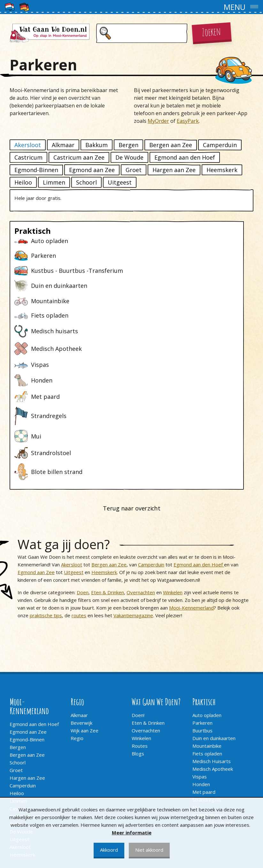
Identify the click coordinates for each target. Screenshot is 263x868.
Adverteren (22, 791)
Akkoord (109, 850)
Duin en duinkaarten (214, 627)
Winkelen (173, 481)
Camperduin (220, 145)
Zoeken (212, 32)
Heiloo (23, 182)
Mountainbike (207, 634)
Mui (196, 696)
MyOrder (158, 121)
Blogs (138, 642)
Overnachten (141, 481)
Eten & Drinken (108, 481)
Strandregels (207, 688)
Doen (83, 481)
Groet (134, 170)
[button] (131, 7)
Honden (201, 673)
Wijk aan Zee (85, 619)
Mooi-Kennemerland (191, 496)
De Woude (129, 157)
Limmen (54, 182)
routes (79, 504)
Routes (140, 634)
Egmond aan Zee (92, 170)
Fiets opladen (207, 642)
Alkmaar (63, 145)
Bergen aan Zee (171, 145)
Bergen (128, 145)
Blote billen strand (212, 711)
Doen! (138, 604)
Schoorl (86, 182)
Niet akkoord (149, 850)
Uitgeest (120, 182)
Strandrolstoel (208, 703)
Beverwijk (81, 611)
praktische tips (46, 504)
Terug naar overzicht (131, 397)
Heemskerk (222, 170)
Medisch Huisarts (212, 650)
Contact (18, 784)
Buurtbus (202, 619)
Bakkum (97, 145)
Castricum (28, 157)
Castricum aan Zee (79, 157)
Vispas (200, 665)
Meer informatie (132, 832)
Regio (77, 627)
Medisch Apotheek (213, 657)
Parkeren (202, 611)
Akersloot (28, 145)
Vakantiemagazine (133, 504)
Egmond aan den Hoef (185, 157)
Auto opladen (207, 604)
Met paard (204, 680)
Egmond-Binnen (36, 170)
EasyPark (188, 121)
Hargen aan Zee (174, 170)
